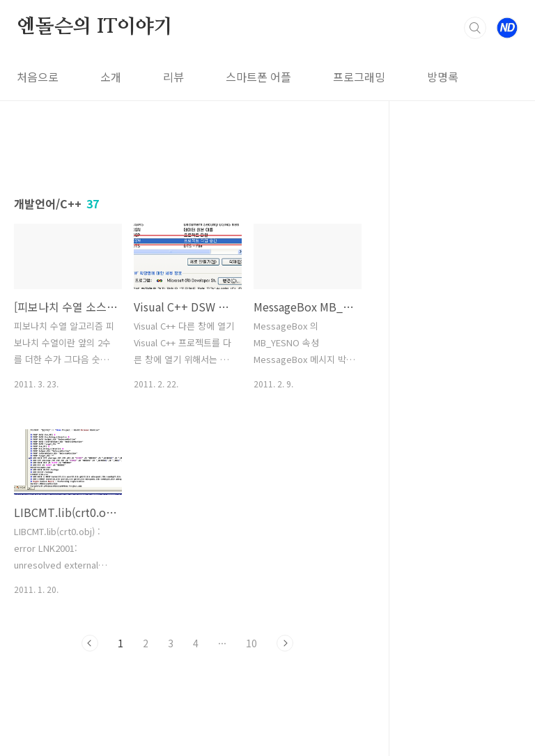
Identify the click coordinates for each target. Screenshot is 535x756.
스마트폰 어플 (258, 77)
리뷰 (173, 77)
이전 (90, 643)
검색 (475, 28)
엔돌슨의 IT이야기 (95, 27)
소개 (111, 77)
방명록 (443, 77)
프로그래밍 (359, 77)
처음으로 (38, 77)
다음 (285, 643)
